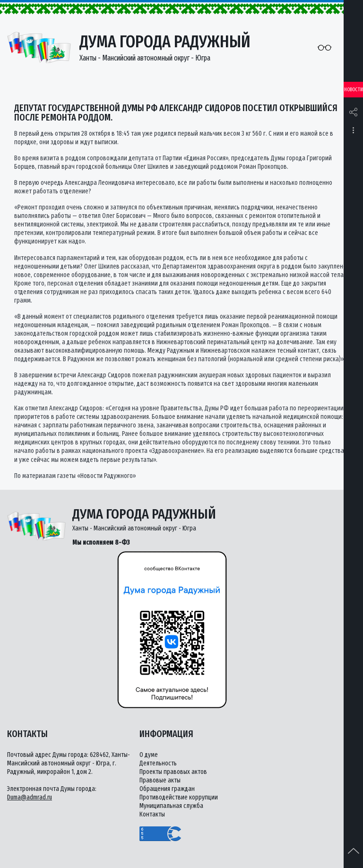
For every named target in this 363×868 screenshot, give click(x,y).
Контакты (152, 814)
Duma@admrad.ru (30, 797)
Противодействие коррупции (179, 797)
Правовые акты (160, 780)
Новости (354, 90)
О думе (149, 755)
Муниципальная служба (171, 806)
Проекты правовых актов (173, 772)
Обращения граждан (167, 789)
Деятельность (158, 763)
